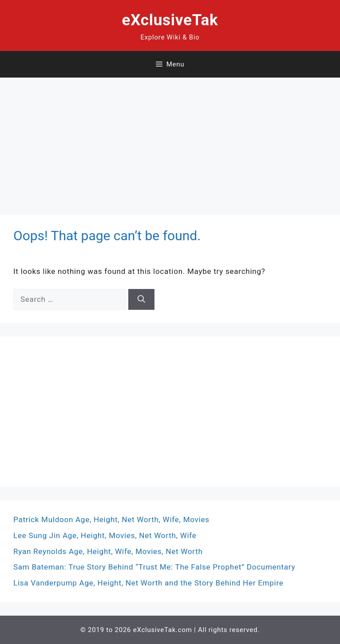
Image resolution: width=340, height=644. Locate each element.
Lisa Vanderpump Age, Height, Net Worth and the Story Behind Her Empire (148, 583)
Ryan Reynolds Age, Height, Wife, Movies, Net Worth (108, 551)
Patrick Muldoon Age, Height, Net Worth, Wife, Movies (111, 519)
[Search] (141, 300)
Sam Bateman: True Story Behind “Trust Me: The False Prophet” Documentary (154, 567)
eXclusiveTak (170, 20)
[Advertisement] (170, 140)
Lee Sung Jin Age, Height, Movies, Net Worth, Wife (105, 535)
